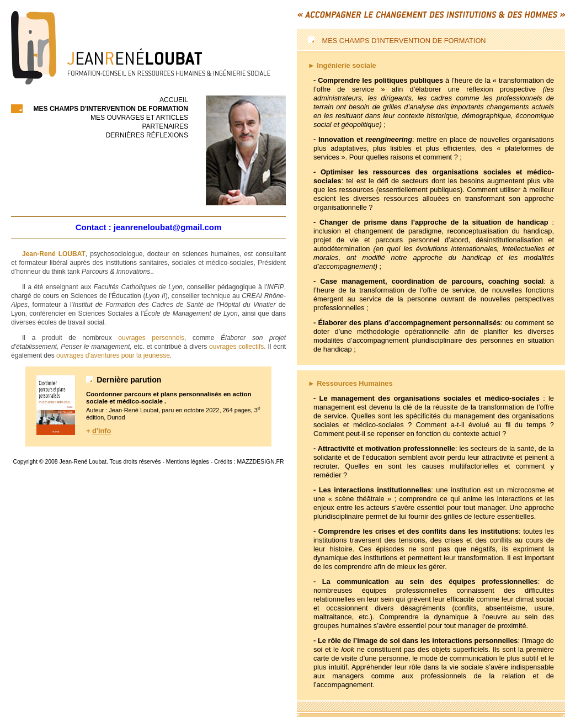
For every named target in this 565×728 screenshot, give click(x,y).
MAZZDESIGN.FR (261, 462)
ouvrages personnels (151, 338)
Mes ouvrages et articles (139, 118)
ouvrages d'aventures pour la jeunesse (113, 355)
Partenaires (165, 126)
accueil (174, 100)
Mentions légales (188, 462)
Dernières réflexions (147, 135)
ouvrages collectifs (236, 347)
